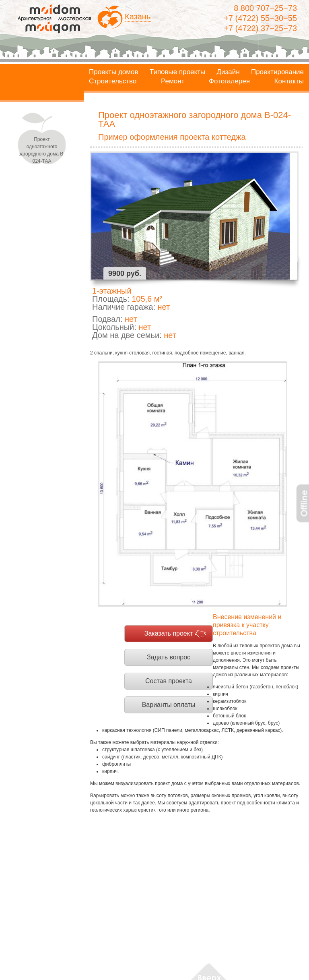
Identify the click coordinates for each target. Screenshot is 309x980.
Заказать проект (169, 633)
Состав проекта (169, 681)
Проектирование (277, 72)
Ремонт (173, 81)
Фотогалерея (229, 81)
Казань (138, 17)
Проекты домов (114, 72)
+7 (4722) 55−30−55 (260, 18)
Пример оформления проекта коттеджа (172, 137)
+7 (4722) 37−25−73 (260, 28)
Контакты (289, 81)
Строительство (113, 81)
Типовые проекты (177, 72)
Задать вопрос (169, 657)
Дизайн (228, 72)
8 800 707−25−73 (265, 8)
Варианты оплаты (169, 705)
